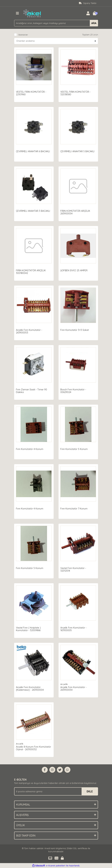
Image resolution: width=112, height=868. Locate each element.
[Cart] (95, 13)
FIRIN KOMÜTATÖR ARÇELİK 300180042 (31, 271)
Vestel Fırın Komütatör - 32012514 (74, 569)
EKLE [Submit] (90, 791)
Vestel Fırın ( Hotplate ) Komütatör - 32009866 (29, 629)
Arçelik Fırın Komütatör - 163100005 (74, 629)
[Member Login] (88, 13)
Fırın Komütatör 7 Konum (75, 508)
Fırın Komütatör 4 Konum (30, 449)
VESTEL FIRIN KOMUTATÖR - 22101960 (32, 93)
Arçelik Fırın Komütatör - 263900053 (30, 331)
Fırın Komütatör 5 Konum (75, 449)
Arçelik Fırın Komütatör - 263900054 (74, 688)
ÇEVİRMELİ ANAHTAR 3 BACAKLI (34, 210)
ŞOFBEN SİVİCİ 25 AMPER (75, 270)
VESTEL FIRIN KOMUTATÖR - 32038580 (76, 93)
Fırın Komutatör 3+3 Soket (75, 330)
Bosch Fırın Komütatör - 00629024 (74, 390)
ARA (94, 23)
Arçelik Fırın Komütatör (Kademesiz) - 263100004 (31, 688)
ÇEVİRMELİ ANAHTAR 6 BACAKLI (34, 151)
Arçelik (65, 684)
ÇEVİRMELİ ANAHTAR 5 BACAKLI (78, 151)
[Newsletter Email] (56, 791)
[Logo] (32, 13)
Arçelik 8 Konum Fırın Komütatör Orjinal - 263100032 (33, 748)
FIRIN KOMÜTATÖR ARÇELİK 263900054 (76, 212)
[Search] (56, 23)
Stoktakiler (23, 35)
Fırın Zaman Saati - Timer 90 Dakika (32, 390)
